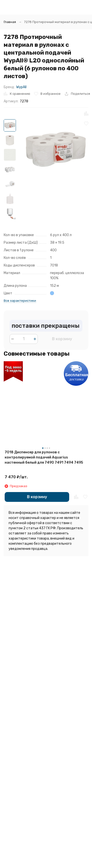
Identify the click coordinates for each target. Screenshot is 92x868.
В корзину (62, 339)
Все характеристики (20, 301)
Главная (10, 22)
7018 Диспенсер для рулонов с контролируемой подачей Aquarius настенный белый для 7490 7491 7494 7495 (44, 457)
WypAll (21, 87)
